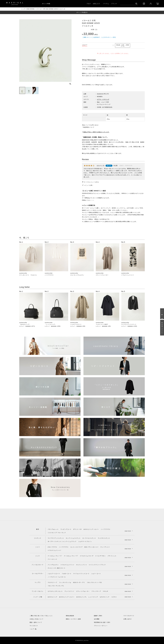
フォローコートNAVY (102, 324)
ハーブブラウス (49, 275)
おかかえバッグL (81, 597)
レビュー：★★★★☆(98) (78, 326)
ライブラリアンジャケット (129, 324)
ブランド (114, 4)
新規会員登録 (70, 616)
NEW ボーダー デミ (79, 582)
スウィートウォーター (102, 275)
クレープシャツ (105, 547)
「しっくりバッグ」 (50, 324)
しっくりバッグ (93, 597)
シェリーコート (96, 574)
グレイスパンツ (69, 591)
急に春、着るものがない (162, 328)
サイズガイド (34, 626)
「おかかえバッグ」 (25, 324)
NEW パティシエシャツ (91, 547)
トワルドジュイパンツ (128, 275)
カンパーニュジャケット (73, 538)
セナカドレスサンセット (55, 591)
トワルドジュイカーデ (87, 556)
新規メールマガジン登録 (73, 619)
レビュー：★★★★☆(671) (27, 326)
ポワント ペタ (78, 529)
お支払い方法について (37, 619)
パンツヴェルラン (53, 565)
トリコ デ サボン (100, 556)
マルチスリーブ (52, 582)
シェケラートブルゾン (85, 541)
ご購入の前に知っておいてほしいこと (41, 616)
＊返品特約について (88, 127)
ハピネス (114, 597)
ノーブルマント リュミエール (57, 577)
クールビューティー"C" (55, 556)
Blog (97, 85)
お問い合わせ (127, 619)
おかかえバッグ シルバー (91, 529)
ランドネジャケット (104, 538)
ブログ (89, 4)
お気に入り (97, 4)
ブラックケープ (96, 591)
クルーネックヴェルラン (77, 275)
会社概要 (97, 619)
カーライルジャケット (89, 538)
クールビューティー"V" (71, 556)
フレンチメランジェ (65, 582)
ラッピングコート (66, 529)
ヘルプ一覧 (33, 629)
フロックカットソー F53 (94, 582)
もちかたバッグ (105, 597)
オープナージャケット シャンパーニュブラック (62, 541)
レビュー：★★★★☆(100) (129, 326)
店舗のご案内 (98, 616)
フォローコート (67, 574)
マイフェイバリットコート (81, 574)
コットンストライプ (76, 547)
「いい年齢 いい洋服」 (162, 314)
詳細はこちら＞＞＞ (88, 200)
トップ (23, 9)
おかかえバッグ (52, 597)
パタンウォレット (53, 529)
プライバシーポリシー (101, 626)
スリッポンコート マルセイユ (28, 275)
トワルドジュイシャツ (54, 550)
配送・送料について (36, 622)
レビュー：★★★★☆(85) (103, 326)
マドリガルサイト (129, 616)
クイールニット (52, 559)
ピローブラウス (52, 547)
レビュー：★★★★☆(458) (53, 326)
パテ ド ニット (112, 556)
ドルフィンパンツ (82, 565)
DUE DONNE (31, 9)
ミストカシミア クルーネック (57, 533)
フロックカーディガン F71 (56, 586)
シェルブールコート (76, 324)
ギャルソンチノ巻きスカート (56, 568)
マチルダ (105, 591)
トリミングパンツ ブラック (97, 565)
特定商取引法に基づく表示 (102, 622)
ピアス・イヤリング (103, 99)
